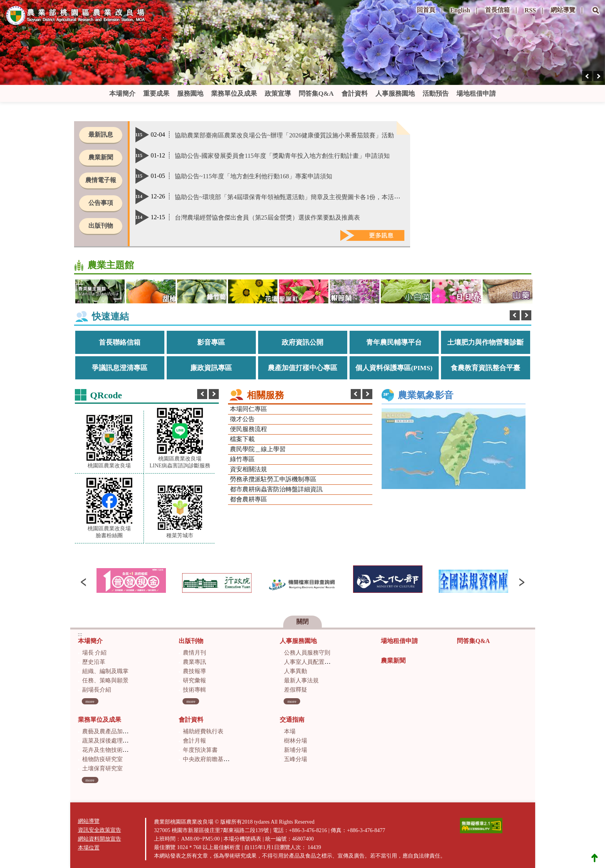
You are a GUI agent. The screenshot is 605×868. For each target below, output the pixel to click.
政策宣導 (278, 94)
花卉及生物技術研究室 (111, 750)
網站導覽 (563, 10)
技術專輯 (194, 690)
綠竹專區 (242, 459)
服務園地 (190, 94)
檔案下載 (242, 439)
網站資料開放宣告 (100, 839)
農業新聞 (101, 157)
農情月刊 (194, 653)
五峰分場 (296, 759)
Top (595, 858)
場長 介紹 (95, 653)
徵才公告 (242, 419)
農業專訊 (194, 662)
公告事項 (101, 203)
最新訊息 (101, 135)
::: (409, 8)
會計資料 (355, 94)
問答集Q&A (316, 94)
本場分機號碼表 (242, 839)
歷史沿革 (94, 662)
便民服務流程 (248, 429)
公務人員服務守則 (307, 653)
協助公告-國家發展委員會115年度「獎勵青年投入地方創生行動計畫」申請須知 (282, 156)
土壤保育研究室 (102, 768)
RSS (530, 10)
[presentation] (587, 76)
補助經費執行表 (203, 731)
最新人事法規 (301, 680)
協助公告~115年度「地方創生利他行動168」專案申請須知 (253, 176)
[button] (596, 16)
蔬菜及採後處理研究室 (111, 741)
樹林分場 (296, 741)
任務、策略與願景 (105, 680)
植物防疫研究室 (102, 759)
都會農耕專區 (248, 499)
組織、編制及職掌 (105, 671)
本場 (290, 731)
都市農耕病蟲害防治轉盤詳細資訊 (276, 489)
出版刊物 (101, 226)
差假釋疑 (296, 690)
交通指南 (292, 720)
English (460, 10)
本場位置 (89, 848)
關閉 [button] (302, 622)
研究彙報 (194, 680)
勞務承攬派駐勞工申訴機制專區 (273, 479)
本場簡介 (122, 94)
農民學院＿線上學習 (258, 449)
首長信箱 (497, 10)
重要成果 (156, 94)
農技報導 (194, 671)
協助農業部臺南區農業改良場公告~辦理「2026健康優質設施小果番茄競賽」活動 (285, 135)
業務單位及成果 (234, 94)
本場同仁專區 (248, 409)
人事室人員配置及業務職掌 (319, 662)
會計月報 (194, 741)
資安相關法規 (248, 469)
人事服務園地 (395, 94)
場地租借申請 (476, 94)
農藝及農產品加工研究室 (114, 731)
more (90, 701)
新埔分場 (296, 750)
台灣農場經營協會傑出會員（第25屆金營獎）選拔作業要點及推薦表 (267, 217)
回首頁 (426, 10)
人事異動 (296, 671)
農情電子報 (101, 180)
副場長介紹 (97, 690)
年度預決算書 (200, 750)
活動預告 (436, 94)
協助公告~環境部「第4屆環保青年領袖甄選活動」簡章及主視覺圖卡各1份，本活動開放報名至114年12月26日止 (326, 197)
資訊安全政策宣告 (100, 830)
